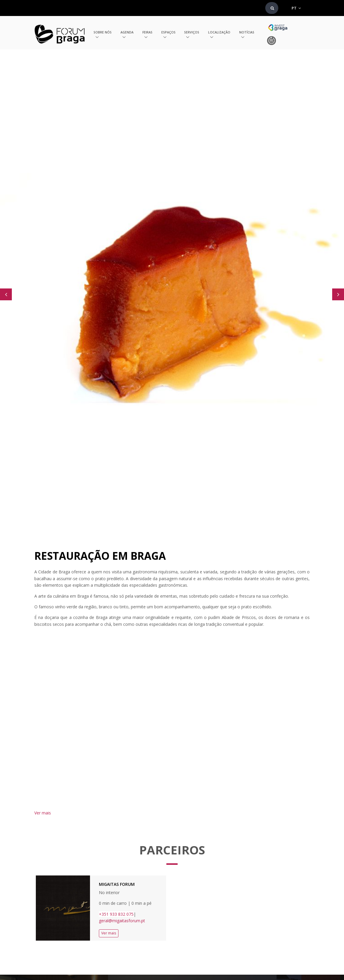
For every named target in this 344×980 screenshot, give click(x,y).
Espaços (168, 32)
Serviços (192, 32)
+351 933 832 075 (116, 914)
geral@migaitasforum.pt (123, 921)
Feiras (147, 32)
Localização (219, 32)
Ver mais (43, 813)
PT (296, 8)
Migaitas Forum (117, 884)
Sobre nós (103, 32)
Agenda (127, 32)
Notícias (247, 32)
